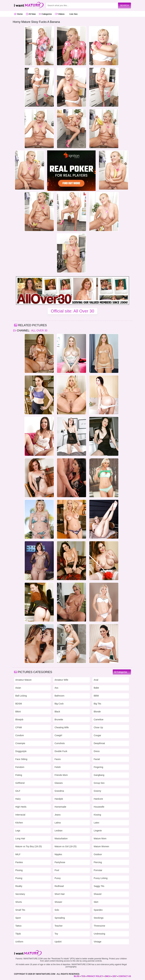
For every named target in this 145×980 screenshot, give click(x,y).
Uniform (19, 942)
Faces (58, 759)
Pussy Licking (101, 878)
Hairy (18, 799)
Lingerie (98, 831)
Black (57, 712)
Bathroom (60, 696)
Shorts (19, 902)
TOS (83, 976)
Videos (60, 14)
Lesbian (59, 831)
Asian (18, 688)
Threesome (99, 926)
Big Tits (97, 704)
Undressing (99, 934)
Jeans (58, 815)
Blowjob (19, 719)
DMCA (108, 976)
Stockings (99, 918)
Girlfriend (20, 783)
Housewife (99, 807)
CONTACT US (125, 976)
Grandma (59, 791)
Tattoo (18, 926)
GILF (18, 791)
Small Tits (20, 910)
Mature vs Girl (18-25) (66, 846)
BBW (96, 696)
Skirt (96, 902)
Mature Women (101, 846)
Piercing (98, 862)
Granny (97, 791)
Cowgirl (58, 735)
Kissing (97, 815)
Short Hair (60, 894)
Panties (19, 862)
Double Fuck (61, 751)
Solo (57, 910)
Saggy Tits (99, 886)
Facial (97, 759)
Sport (18, 918)
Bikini (18, 712)
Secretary (20, 894)
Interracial (20, 815)
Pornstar (98, 870)
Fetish (58, 767)
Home (18, 14)
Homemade (60, 807)
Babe (96, 688)
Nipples (58, 854)
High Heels (21, 807)
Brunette (59, 719)
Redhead (59, 886)
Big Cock (59, 704)
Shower (58, 902)
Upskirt (58, 942)
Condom (20, 735)
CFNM (19, 727)
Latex (96, 823)
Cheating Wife (62, 727)
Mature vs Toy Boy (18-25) (29, 846)
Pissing (19, 870)
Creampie (20, 743)
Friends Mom (61, 775)
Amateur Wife (61, 680)
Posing (19, 878)
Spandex (98, 910)
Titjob (18, 934)
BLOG (77, 976)
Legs (18, 831)
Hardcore (98, 799)
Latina (58, 823)
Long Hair (20, 838)
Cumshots (60, 743)
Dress (97, 751)
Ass (56, 688)
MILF (18, 854)
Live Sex (73, 14)
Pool (57, 870)
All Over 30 (39, 331)
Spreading (60, 918)
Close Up (98, 727)
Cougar (97, 735)
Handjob (59, 799)
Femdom (20, 767)
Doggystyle (21, 751)
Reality (19, 886)
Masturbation (61, 838)
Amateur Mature (23, 680)
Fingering (98, 767)
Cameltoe (98, 719)
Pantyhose (60, 862)
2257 (115, 976)
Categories (45, 14)
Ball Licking (21, 696)
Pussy (58, 878)
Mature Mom (100, 838)
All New (31, 14)
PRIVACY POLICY (95, 976)
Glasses (59, 783)
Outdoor (98, 854)
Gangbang (99, 775)
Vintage (97, 942)
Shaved (97, 894)
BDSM (19, 704)
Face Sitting (21, 759)
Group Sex (99, 783)
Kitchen (19, 823)
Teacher (59, 926)
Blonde (97, 712)
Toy (56, 934)
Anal (96, 680)
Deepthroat (99, 743)
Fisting (19, 775)
